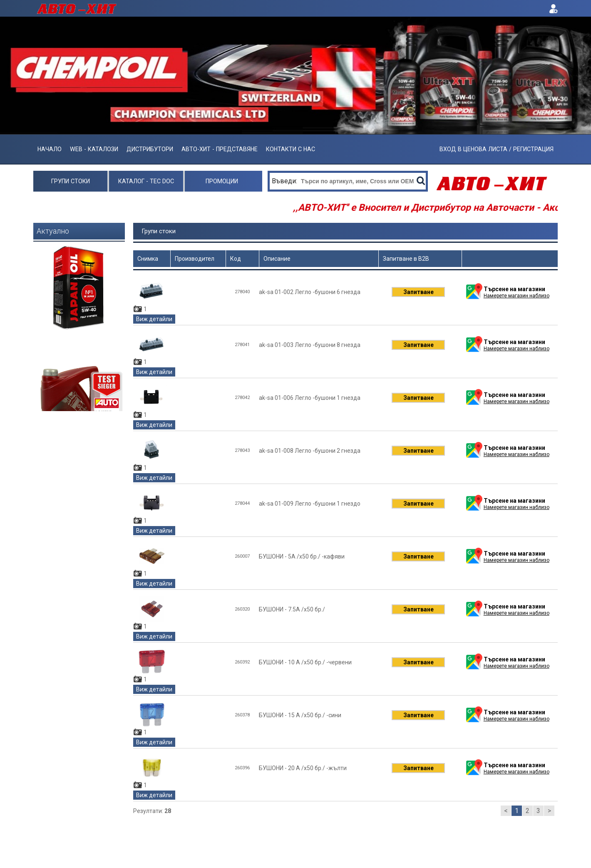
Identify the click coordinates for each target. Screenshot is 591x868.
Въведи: (285, 181)
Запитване (418, 292)
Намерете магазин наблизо (517, 296)
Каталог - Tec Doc (146, 181)
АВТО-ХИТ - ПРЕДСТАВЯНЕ (220, 149)
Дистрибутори (150, 149)
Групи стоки (71, 181)
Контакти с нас (291, 149)
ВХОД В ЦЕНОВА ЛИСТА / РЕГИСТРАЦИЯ (497, 149)
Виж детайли (154, 319)
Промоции (222, 181)
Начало (50, 149)
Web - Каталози (94, 149)
